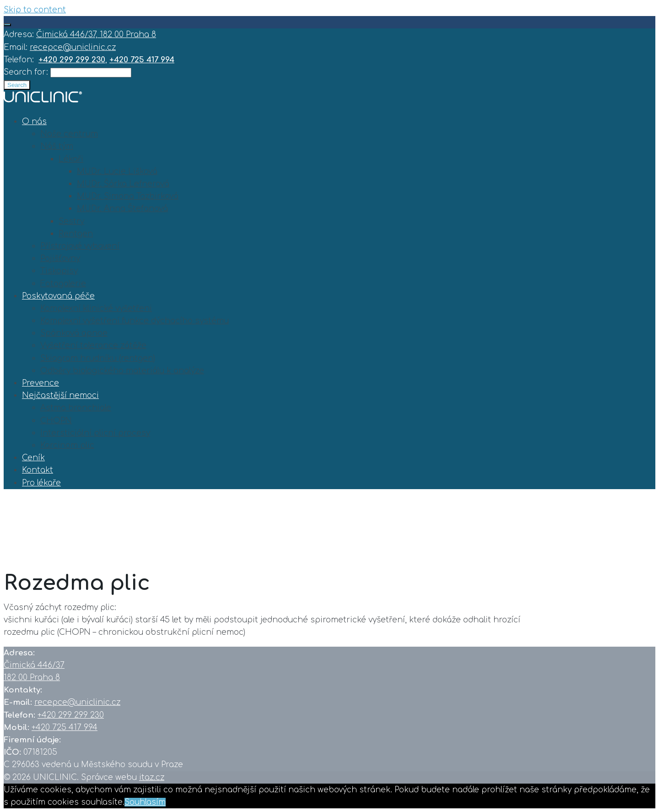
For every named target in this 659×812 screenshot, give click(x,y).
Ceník (33, 458)
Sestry (71, 221)
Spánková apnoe (74, 333)
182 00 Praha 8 (32, 678)
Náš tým (57, 146)
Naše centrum (69, 134)
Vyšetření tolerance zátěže (93, 346)
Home (16, 539)
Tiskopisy (59, 271)
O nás (34, 122)
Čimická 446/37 (34, 665)
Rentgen (76, 234)
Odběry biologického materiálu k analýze (122, 371)
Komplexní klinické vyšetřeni (96, 308)
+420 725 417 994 (65, 728)
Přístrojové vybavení (80, 246)
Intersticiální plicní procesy (95, 433)
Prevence (41, 383)
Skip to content (35, 10)
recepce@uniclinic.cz (73, 47)
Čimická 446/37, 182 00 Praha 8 (96, 35)
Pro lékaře (41, 483)
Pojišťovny (60, 259)
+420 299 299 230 (71, 715)
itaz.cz (152, 777)
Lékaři (71, 159)
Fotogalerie (63, 284)
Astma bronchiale (76, 408)
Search (17, 85)
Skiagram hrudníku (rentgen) (98, 358)
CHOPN (56, 421)
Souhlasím (145, 802)
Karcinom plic (67, 445)
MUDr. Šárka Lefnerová (123, 184)
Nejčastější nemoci (60, 395)
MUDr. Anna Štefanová (122, 209)
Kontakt (38, 470)
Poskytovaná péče (58, 296)
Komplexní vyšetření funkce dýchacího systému (135, 321)
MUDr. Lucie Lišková (117, 172)
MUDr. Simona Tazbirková (128, 196)
